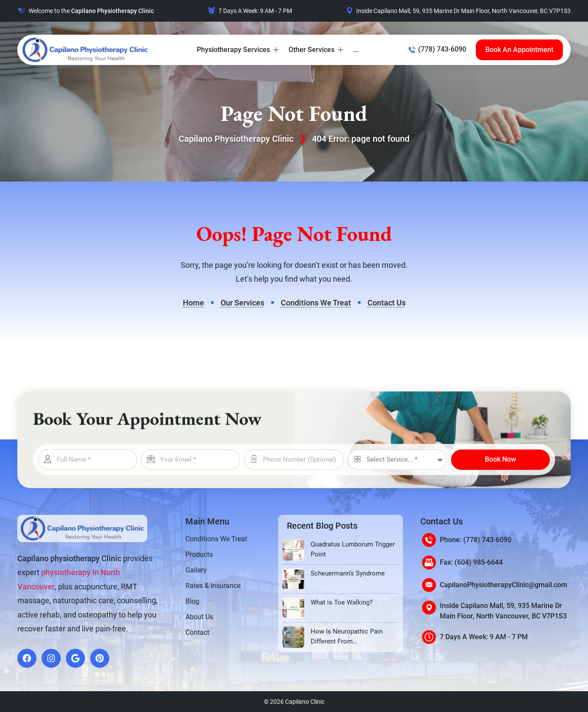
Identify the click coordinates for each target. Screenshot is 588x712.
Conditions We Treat (216, 539)
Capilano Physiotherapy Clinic (236, 139)
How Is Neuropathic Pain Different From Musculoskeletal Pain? (347, 637)
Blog (192, 601)
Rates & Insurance (213, 586)
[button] (238, 50)
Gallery (196, 570)
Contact (197, 632)
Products (199, 554)
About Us (199, 617)
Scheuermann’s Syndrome (348, 573)
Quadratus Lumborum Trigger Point (353, 549)
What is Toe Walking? (342, 602)
